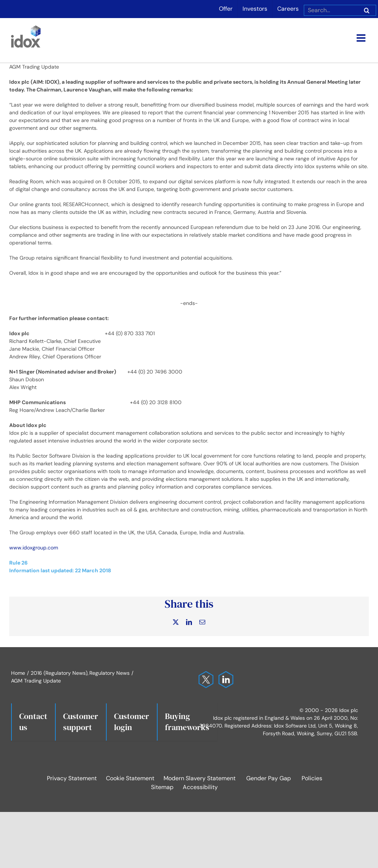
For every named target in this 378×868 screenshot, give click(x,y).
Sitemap (162, 787)
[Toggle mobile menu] (362, 38)
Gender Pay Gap (269, 778)
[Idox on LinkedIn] (224, 675)
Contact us (33, 722)
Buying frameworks (187, 722)
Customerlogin (132, 722)
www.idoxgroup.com (34, 548)
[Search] (367, 10)
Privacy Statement (72, 778)
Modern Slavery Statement (200, 778)
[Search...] (331, 10)
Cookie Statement (130, 778)
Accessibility (200, 787)
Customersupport (81, 722)
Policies (312, 778)
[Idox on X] (204, 675)
